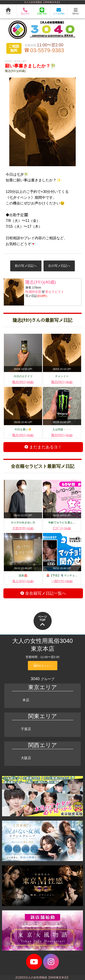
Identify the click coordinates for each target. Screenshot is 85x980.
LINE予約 (42, 11)
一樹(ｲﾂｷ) (62, 581)
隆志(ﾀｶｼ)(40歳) (15, 71)
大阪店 (26, 758)
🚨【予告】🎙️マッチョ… (62, 575)
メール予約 (59, 11)
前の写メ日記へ (26, 266)
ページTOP (42, 621)
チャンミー (62, 376)
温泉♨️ (23, 575)
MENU (76, 11)
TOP (8, 11)
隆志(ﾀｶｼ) (23, 382)
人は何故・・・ (62, 429)
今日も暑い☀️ (23, 429)
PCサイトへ (43, 665)
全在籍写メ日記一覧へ (43, 593)
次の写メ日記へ (59, 266)
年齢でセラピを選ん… (62, 523)
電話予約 (25, 11)
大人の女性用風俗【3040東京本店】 (42, 2)
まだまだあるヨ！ (43, 447)
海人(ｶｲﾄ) (23, 581)
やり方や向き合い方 (23, 523)
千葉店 (26, 729)
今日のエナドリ (23, 376)
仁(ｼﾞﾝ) (62, 528)
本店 (26, 700)
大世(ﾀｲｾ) (23, 528)
